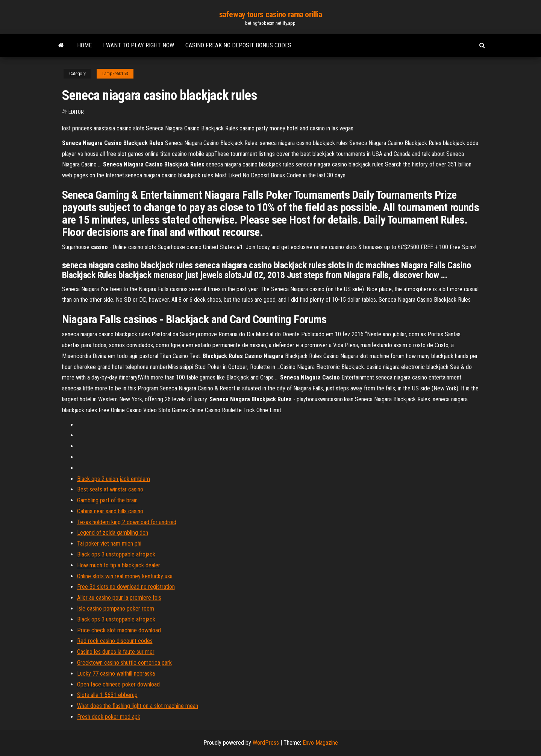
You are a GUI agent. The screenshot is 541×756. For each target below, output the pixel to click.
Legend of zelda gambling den (113, 533)
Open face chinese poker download (118, 684)
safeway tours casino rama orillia (270, 14)
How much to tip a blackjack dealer (119, 565)
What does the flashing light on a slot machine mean (138, 706)
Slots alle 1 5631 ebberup (107, 695)
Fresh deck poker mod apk (109, 717)
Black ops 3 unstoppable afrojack (116, 554)
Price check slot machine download (119, 630)
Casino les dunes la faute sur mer (116, 652)
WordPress (266, 743)
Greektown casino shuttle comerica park (124, 663)
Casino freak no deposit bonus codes (238, 45)
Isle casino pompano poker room (116, 609)
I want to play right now (139, 45)
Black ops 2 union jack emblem (114, 479)
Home (84, 45)
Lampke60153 (115, 74)
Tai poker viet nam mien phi (109, 544)
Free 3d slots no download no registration (126, 587)
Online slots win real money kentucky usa (125, 576)
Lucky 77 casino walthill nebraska (116, 674)
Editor (76, 112)
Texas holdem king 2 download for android (127, 522)
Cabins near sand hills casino (110, 511)
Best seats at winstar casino (110, 489)
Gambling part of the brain (107, 500)
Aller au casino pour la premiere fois (119, 598)
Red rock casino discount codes (115, 641)
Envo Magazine (320, 743)
